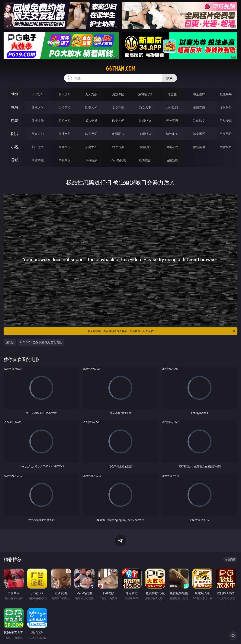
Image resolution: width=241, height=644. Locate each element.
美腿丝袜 (145, 134)
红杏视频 (145, 160)
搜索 (169, 78)
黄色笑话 (199, 147)
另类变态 (226, 121)
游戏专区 (118, 94)
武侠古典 (118, 147)
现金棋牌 (199, 94)
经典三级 (172, 121)
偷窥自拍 (38, 134)
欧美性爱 (118, 121)
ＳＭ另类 (226, 107)
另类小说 (172, 147)
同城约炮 (38, 160)
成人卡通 (91, 121)
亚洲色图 (65, 134)
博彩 (15, 94)
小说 (15, 147)
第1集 (10, 342)
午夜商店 (65, 160)
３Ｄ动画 (118, 107)
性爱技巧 (226, 147)
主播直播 (199, 107)
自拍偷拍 (65, 107)
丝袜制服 (172, 107)
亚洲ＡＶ (38, 107)
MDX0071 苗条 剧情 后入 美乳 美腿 (41, 342)
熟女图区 (199, 134)
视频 (15, 107)
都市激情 (38, 147)
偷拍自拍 (65, 121)
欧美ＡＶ (91, 107)
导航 (15, 160)
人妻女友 (91, 147)
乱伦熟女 (199, 121)
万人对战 (91, 94)
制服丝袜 (145, 121)
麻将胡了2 (145, 94)
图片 (15, 134)
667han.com (120, 68)
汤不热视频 (118, 160)
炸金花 (172, 94)
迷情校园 (145, 147)
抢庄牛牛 (226, 94)
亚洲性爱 (38, 121)
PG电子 (38, 94)
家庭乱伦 (65, 147)
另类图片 (226, 134)
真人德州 (65, 94)
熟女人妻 (145, 107)
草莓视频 (91, 160)
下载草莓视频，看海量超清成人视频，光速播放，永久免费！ (160, 331)
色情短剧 (172, 160)
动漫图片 (118, 134)
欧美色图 (91, 134)
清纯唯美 (172, 134)
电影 (15, 121)
